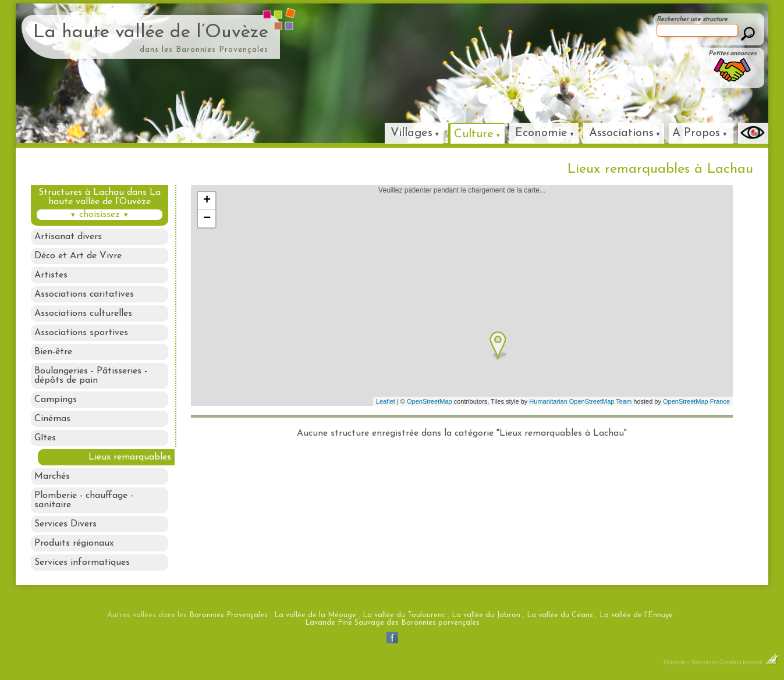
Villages (411, 133)
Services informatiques (82, 562)
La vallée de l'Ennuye (636, 615)
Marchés (52, 476)
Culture (474, 134)
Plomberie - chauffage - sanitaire (84, 500)
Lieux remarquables (130, 457)
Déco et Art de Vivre (78, 256)
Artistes (51, 275)
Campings (56, 400)
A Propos (696, 133)
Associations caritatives (84, 294)
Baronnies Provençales (228, 615)
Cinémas (52, 419)
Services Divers (65, 524)
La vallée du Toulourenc (404, 615)
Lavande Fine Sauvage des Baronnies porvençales (392, 623)
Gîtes (45, 438)
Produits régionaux (74, 543)
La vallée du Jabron (486, 615)
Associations (621, 133)
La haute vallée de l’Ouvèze (151, 33)
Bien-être (53, 352)
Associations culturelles (83, 314)
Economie (541, 133)
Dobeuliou (677, 662)
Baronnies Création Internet (735, 662)
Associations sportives (81, 333)
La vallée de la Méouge (315, 615)
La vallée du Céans (560, 615)
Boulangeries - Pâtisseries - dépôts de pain (91, 376)
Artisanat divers (68, 237)
